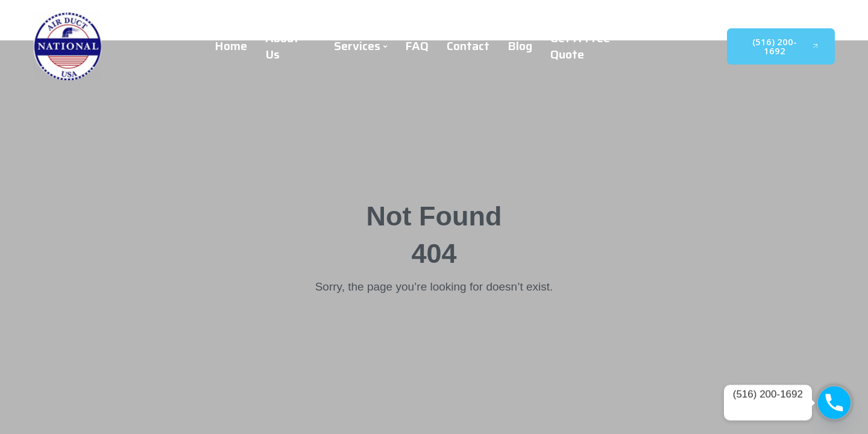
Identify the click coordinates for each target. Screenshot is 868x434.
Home (231, 46)
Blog (520, 46)
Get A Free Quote (580, 46)
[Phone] (834, 403)
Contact (468, 46)
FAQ (417, 46)
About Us (282, 46)
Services (360, 46)
